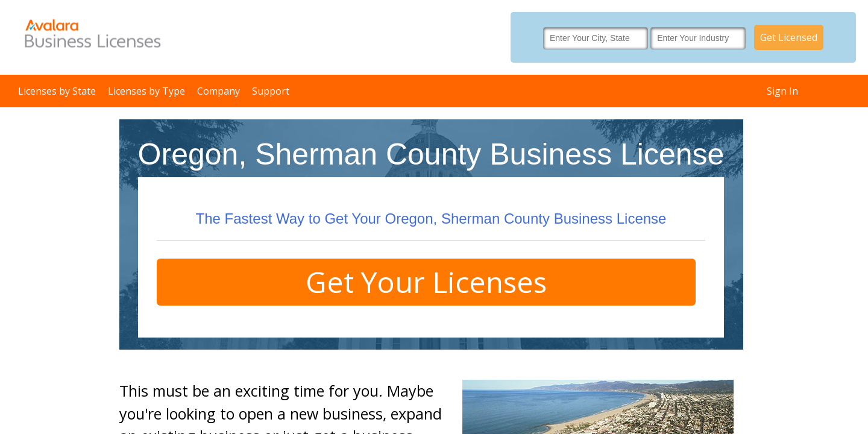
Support (271, 91)
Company (219, 91)
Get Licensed (789, 37)
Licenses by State (57, 91)
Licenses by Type (146, 91)
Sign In (782, 91)
